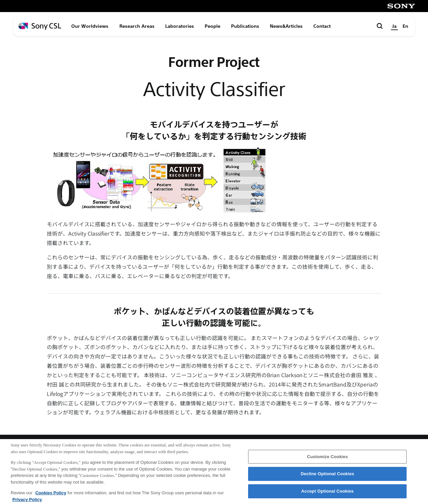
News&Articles (286, 26)
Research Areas (137, 26)
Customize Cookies (327, 460)
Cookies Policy (51, 496)
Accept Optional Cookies (328, 494)
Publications (245, 26)
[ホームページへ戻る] (40, 26)
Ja (394, 26)
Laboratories (180, 26)
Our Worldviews (90, 26)
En (405, 26)
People (212, 26)
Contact (322, 26)
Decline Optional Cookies (327, 477)
